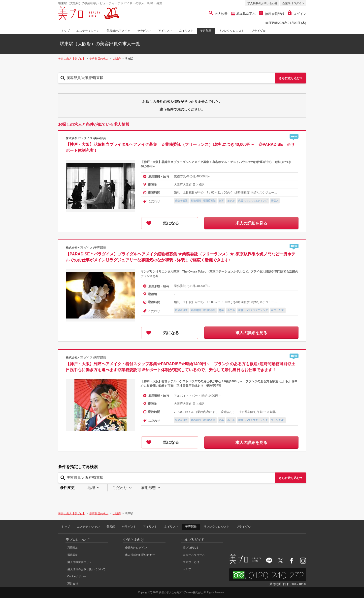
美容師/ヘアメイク (118, 31)
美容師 (111, 527)
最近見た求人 (245, 13)
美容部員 (206, 31)
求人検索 (218, 14)
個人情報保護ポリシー (81, 562)
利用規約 (73, 548)
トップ (65, 31)
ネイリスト (186, 31)
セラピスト (144, 31)
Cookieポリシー (77, 576)
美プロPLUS (191, 548)
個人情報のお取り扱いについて (86, 569)
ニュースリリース (194, 555)
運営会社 (73, 584)
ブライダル (258, 31)
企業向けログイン (293, 3)
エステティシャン (88, 31)
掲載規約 (73, 555)
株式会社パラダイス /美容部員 (86, 138)
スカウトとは (191, 562)
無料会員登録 (272, 14)
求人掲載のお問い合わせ (262, 3)
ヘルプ (187, 569)
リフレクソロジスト (231, 31)
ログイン (297, 14)
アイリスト (165, 31)
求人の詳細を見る (251, 223)
